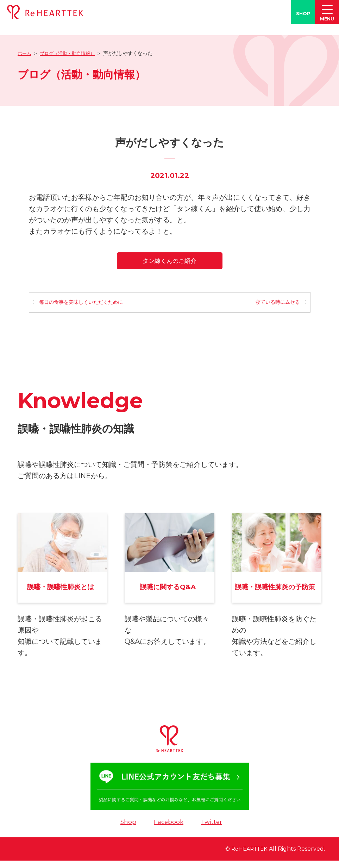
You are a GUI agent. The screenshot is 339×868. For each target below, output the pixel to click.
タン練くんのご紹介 (169, 260)
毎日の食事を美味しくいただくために (82, 303)
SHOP (303, 13)
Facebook (168, 829)
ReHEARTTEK (248, 857)
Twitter (213, 829)
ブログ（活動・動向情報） (70, 53)
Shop (127, 829)
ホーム (25, 53)
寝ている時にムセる (277, 303)
